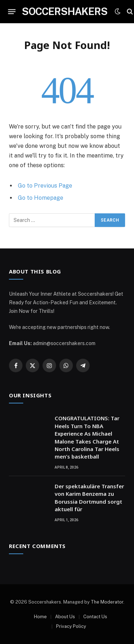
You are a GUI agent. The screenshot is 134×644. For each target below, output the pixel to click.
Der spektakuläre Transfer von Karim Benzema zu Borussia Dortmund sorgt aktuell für (89, 498)
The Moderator (107, 602)
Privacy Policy (71, 626)
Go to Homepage (41, 198)
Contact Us (95, 617)
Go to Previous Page (45, 186)
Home (40, 617)
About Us (65, 617)
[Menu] (12, 11)
